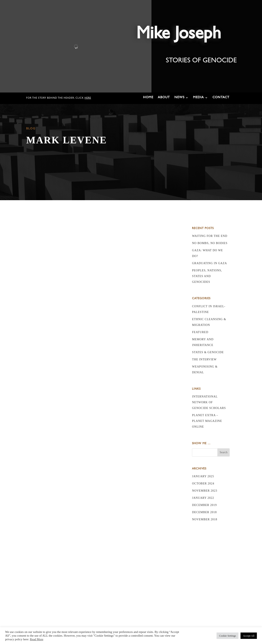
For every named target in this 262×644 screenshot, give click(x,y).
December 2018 (204, 512)
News (179, 98)
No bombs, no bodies (210, 243)
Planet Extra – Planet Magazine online (207, 421)
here (88, 98)
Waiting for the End (210, 236)
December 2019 (204, 505)
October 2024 (203, 484)
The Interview (204, 359)
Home (148, 98)
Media (198, 98)
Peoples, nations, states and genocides (207, 276)
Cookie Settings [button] (228, 636)
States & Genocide (208, 352)
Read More (37, 639)
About (164, 98)
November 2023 (205, 491)
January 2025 (203, 476)
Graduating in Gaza (209, 263)
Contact (221, 98)
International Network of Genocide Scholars (209, 402)
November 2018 (205, 519)
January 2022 (203, 498)
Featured (200, 332)
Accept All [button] (249, 636)
